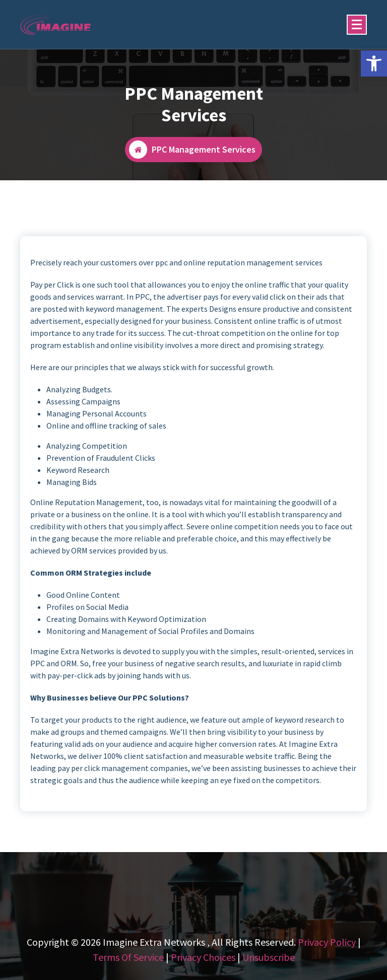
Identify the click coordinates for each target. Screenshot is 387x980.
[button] (374, 63)
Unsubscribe (269, 957)
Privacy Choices (203, 957)
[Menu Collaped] (357, 25)
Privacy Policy (327, 942)
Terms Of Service (128, 957)
